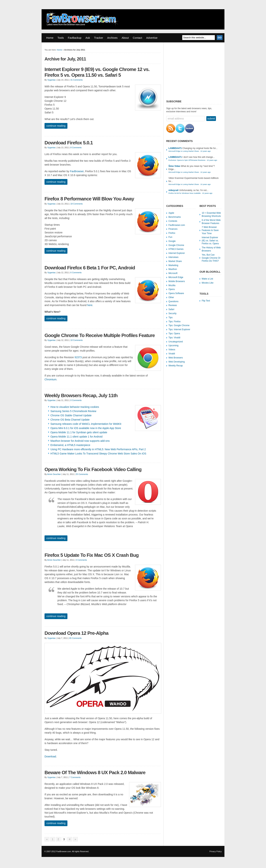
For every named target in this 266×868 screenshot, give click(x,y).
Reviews (173, 305)
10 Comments (76, 340)
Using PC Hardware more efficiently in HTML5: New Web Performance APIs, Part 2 (98, 449)
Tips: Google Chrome (179, 325)
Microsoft (173, 273)
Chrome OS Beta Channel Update (70, 420)
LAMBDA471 (175, 148)
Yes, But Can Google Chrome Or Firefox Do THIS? (211, 258)
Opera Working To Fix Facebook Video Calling (93, 469)
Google (172, 241)
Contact (138, 38)
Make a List (207, 279)
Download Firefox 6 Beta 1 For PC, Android (90, 268)
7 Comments (75, 777)
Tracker (99, 38)
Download (50, 756)
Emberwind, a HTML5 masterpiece (70, 445)
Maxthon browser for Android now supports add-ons (80, 441)
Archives (112, 38)
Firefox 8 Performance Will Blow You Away (89, 199)
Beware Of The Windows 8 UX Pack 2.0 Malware (95, 772)
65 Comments (75, 638)
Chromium (51, 379)
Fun (170, 237)
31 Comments (76, 80)
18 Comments (76, 204)
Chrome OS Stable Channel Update (71, 415)
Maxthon (173, 269)
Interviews (173, 257)
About (125, 38)
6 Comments (76, 272)
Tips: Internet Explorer (179, 329)
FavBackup (75, 38)
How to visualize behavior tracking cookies (75, 407)
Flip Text (206, 301)
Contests (173, 221)
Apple (171, 213)
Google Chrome (176, 245)
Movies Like (208, 283)
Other (171, 297)
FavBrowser (77, 171)
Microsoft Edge (176, 277)
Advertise (152, 38)
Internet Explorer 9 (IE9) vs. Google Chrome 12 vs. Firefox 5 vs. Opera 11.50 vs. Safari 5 (97, 72)
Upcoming (173, 346)
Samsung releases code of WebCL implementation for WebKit (86, 424)
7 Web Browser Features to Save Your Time (210, 230)
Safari (171, 309)
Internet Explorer (177, 253)
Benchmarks (175, 217)
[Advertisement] (194, 70)
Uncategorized (176, 342)
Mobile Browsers (177, 281)
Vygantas (51, 80)
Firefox (172, 233)
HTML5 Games (176, 249)
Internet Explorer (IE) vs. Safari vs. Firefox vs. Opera (210, 241)
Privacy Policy (216, 851)
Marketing (173, 265)
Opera (172, 289)
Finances (173, 229)
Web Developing (177, 362)
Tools (61, 38)
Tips (170, 317)
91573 (78, 357)
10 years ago (206, 151)
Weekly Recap (176, 366)
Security (172, 313)
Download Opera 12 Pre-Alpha (76, 633)
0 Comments (76, 400)
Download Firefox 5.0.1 (69, 143)
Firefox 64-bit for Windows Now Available (185, 193)
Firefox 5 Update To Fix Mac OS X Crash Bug (92, 555)
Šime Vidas (174, 166)
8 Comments (76, 147)
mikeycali (173, 190)
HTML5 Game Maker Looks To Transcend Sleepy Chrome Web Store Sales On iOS (98, 454)
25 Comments (82, 474)
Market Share (175, 261)
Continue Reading (56, 126)
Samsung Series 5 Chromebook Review (73, 411)
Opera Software (176, 293)
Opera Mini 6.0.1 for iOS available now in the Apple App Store (86, 428)
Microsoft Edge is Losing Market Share (184, 151)
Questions (173, 301)
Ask (88, 38)
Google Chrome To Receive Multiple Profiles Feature (100, 335)
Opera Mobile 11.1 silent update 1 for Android (76, 437)
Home (50, 38)
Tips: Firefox (175, 322)
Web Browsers (176, 358)
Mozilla (172, 285)
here (90, 305)
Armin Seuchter (54, 474)
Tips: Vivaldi (174, 338)
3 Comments (81, 560)
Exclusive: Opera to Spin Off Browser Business (187, 160)
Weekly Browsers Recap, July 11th (81, 395)
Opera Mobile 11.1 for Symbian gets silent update (79, 432)
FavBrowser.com (177, 225)
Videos (172, 350)
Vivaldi (172, 354)
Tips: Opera (174, 334)
